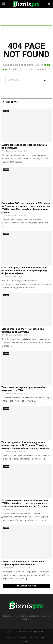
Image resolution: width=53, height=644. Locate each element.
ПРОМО (6, 111)
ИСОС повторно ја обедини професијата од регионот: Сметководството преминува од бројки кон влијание (24, 271)
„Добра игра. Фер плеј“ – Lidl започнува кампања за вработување (23, 330)
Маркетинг (25, 641)
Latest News (10, 102)
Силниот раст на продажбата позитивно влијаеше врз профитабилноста (23, 563)
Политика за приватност (16, 638)
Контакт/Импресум (37, 638)
